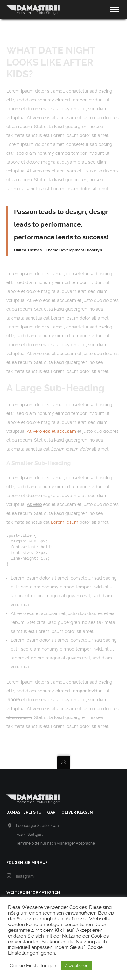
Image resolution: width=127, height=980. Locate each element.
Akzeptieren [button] (77, 966)
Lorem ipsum (65, 522)
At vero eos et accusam (51, 431)
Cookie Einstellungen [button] (33, 966)
